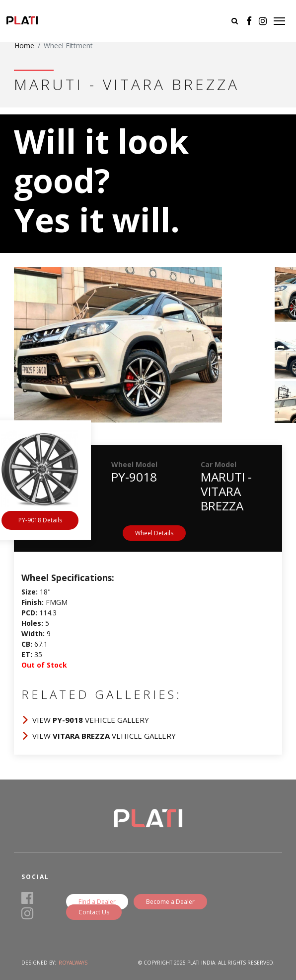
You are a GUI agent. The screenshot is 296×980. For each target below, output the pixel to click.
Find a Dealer (97, 902)
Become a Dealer (170, 902)
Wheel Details (154, 533)
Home (24, 46)
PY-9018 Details (40, 520)
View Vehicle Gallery (91, 720)
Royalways (73, 963)
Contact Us (94, 912)
